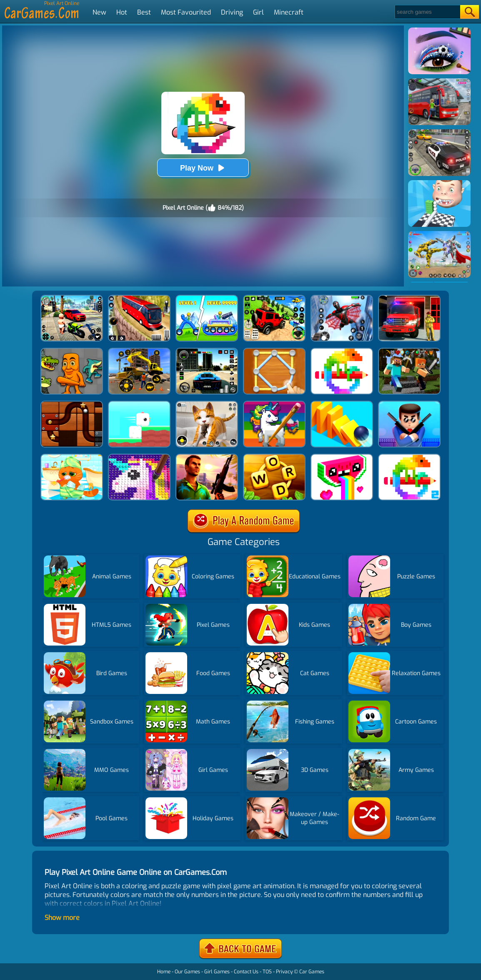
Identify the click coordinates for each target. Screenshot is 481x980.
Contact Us (246, 972)
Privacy (284, 972)
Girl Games (217, 972)
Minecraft (289, 12)
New (99, 12)
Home (164, 972)
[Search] (427, 12)
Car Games (312, 972)
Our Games (187, 972)
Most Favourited (186, 12)
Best (144, 12)
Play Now (203, 168)
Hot (122, 12)
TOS (267, 972)
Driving (232, 12)
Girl (258, 12)
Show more (62, 918)
